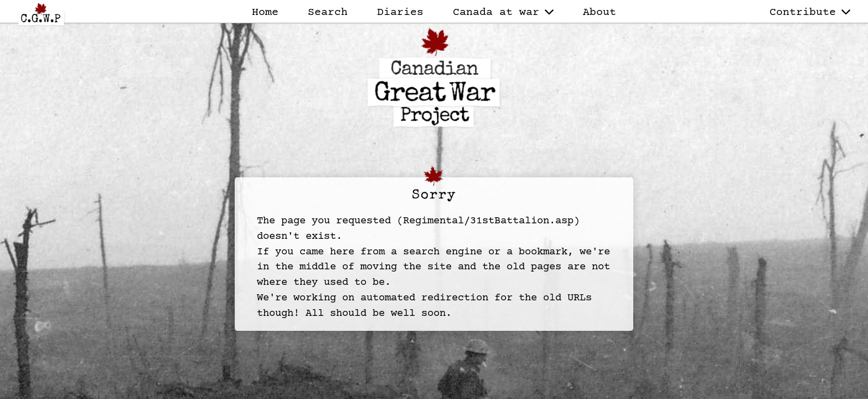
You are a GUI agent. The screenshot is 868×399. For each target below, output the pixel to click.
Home (265, 12)
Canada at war (503, 12)
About (600, 12)
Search (328, 12)
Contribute (810, 12)
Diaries (400, 12)
